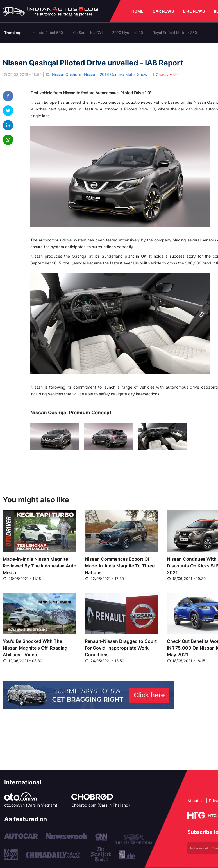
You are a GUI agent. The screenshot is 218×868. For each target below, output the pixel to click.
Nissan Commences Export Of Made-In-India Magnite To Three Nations (120, 566)
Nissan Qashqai (66, 74)
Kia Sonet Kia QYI (88, 33)
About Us (196, 801)
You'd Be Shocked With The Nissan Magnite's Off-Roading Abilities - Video (35, 648)
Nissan (90, 74)
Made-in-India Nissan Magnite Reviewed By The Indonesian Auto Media (40, 566)
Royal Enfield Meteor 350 (175, 33)
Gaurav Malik (165, 75)
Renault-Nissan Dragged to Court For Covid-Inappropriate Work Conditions (121, 648)
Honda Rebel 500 (48, 33)
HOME (138, 11)
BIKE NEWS (194, 11)
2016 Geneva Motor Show (123, 74)
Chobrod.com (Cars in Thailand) (101, 805)
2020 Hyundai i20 (128, 33)
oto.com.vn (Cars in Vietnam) (31, 805)
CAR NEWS (163, 11)
